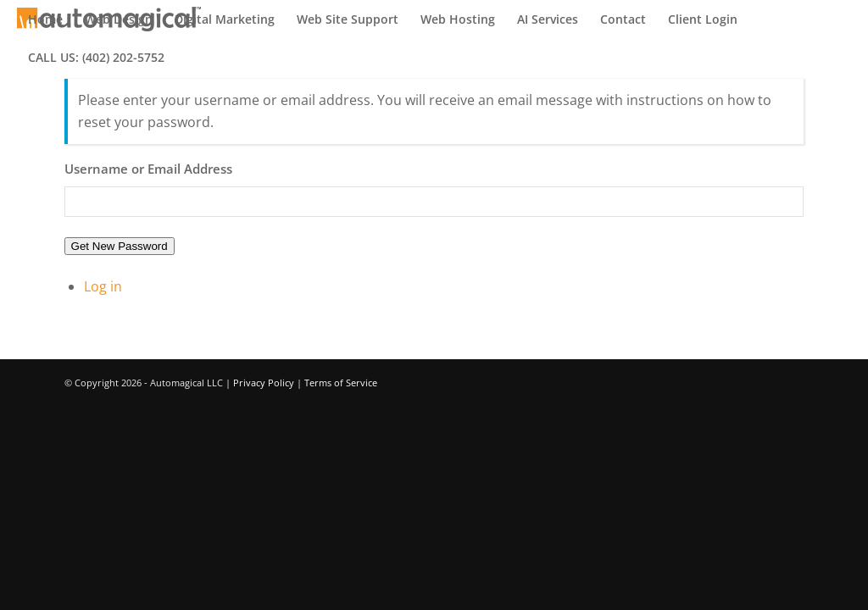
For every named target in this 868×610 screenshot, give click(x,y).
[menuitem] (45, 19)
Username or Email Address (148, 169)
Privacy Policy (264, 383)
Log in (103, 286)
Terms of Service (341, 383)
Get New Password (120, 246)
